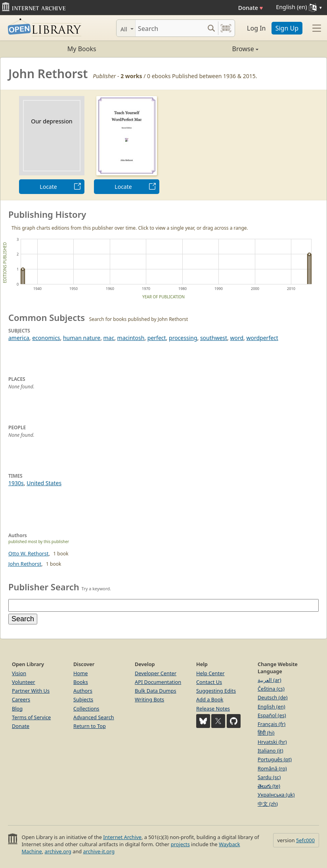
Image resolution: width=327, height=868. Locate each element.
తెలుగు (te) (269, 786)
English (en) (272, 707)
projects (180, 844)
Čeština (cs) (271, 689)
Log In (256, 28)
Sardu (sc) (269, 777)
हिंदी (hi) (266, 733)
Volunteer (24, 682)
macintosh (131, 338)
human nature (82, 338)
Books (81, 682)
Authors (83, 691)
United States (44, 483)
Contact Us (209, 682)
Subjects (83, 699)
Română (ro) (272, 768)
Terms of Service (31, 717)
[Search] (170, 28)
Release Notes (213, 709)
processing (183, 338)
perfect (157, 338)
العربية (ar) (269, 680)
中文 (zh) (268, 804)
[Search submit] (211, 28)
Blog (17, 709)
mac (109, 338)
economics (46, 338)
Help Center (210, 673)
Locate (48, 187)
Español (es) (272, 715)
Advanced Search (94, 717)
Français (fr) (272, 724)
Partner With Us (31, 691)
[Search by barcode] (226, 28)
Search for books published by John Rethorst (139, 319)
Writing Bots (149, 699)
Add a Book (210, 699)
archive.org (58, 851)
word (237, 338)
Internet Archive (122, 837)
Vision (19, 673)
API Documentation (158, 682)
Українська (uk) (276, 795)
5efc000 (305, 840)
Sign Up (287, 28)
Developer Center (156, 673)
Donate (251, 8)
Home (80, 673)
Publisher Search (44, 587)
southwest (214, 338)
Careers (21, 699)
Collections (86, 709)
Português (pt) (275, 759)
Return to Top (90, 726)
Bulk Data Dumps (156, 691)
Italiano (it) (271, 751)
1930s (16, 483)
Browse (211, 49)
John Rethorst (25, 564)
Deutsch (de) (272, 697)
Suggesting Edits (216, 691)
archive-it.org (99, 851)
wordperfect (262, 338)
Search (23, 619)
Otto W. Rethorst (28, 553)
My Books (82, 49)
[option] (52, 145)
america (19, 338)
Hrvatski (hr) (272, 742)
